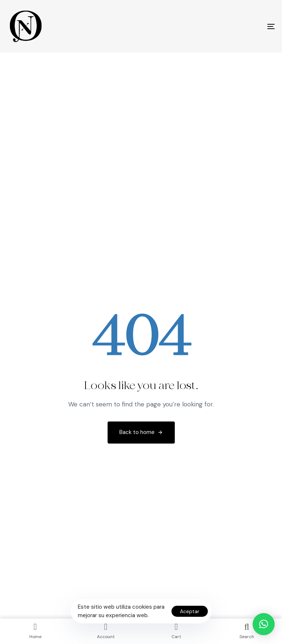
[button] (264, 624)
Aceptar (190, 611)
